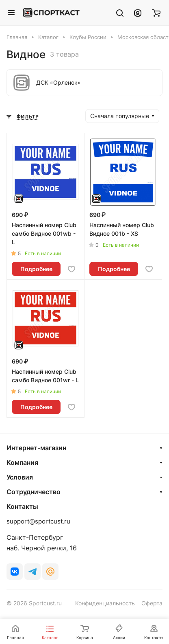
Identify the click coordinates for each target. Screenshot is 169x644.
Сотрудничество (34, 492)
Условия (20, 477)
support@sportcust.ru (38, 521)
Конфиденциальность (105, 603)
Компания (22, 462)
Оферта (152, 603)
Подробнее (36, 269)
